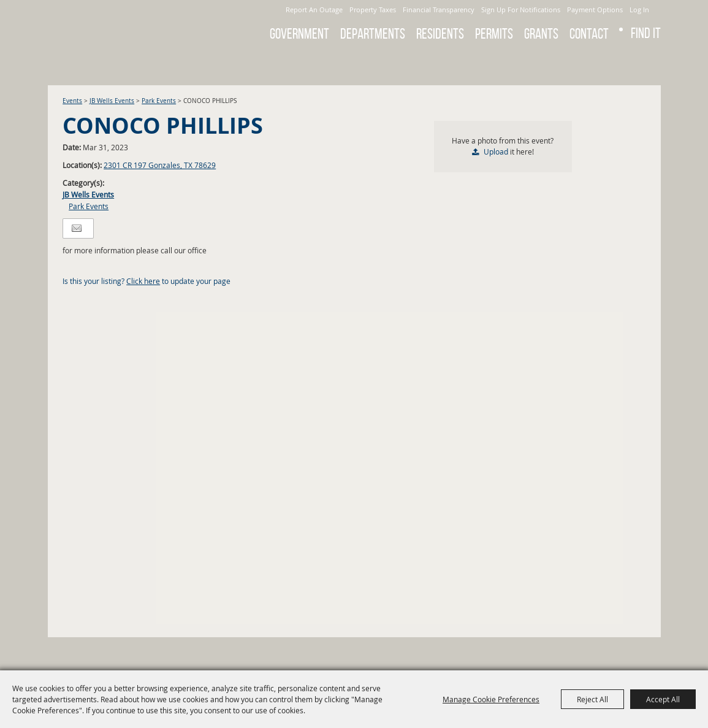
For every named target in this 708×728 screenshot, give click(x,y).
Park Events (159, 101)
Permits (494, 34)
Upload (496, 151)
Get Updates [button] (645, 64)
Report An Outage (314, 10)
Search (612, 64)
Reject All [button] (592, 699)
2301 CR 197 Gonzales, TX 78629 (160, 165)
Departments (373, 34)
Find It (646, 33)
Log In (639, 10)
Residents (440, 34)
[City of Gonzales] (133, 25)
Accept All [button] (663, 699)
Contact (589, 34)
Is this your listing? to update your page (147, 281)
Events (72, 101)
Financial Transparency (439, 10)
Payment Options (595, 10)
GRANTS (541, 34)
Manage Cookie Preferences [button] (491, 699)
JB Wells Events (112, 101)
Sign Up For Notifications (521, 10)
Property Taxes (373, 10)
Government (299, 34)
